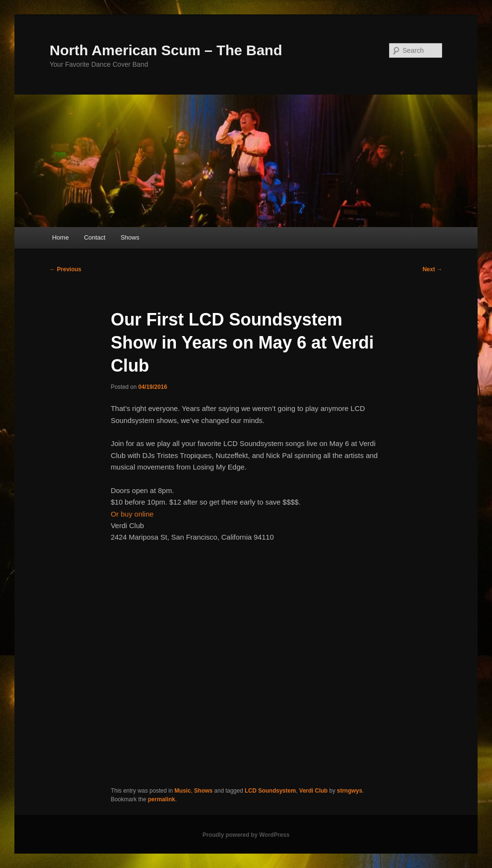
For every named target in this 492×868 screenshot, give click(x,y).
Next (432, 269)
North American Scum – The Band (166, 50)
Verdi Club (314, 791)
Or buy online (132, 514)
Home (60, 237)
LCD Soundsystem (270, 791)
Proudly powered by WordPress (246, 835)
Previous (65, 269)
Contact (95, 237)
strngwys (350, 791)
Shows (130, 237)
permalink (162, 799)
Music (183, 791)
